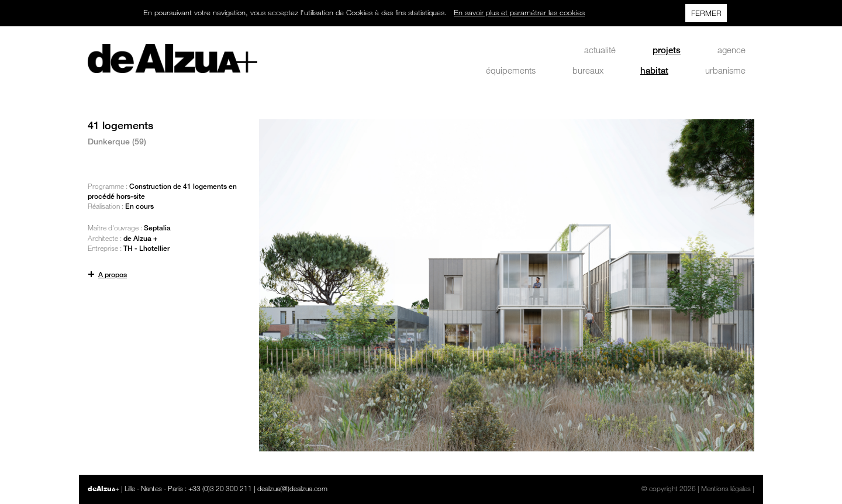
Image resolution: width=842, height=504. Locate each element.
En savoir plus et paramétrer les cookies (519, 12)
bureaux (588, 70)
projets (667, 50)
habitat (654, 70)
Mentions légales (726, 488)
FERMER (706, 13)
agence (731, 50)
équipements (511, 70)
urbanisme (725, 70)
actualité (600, 50)
